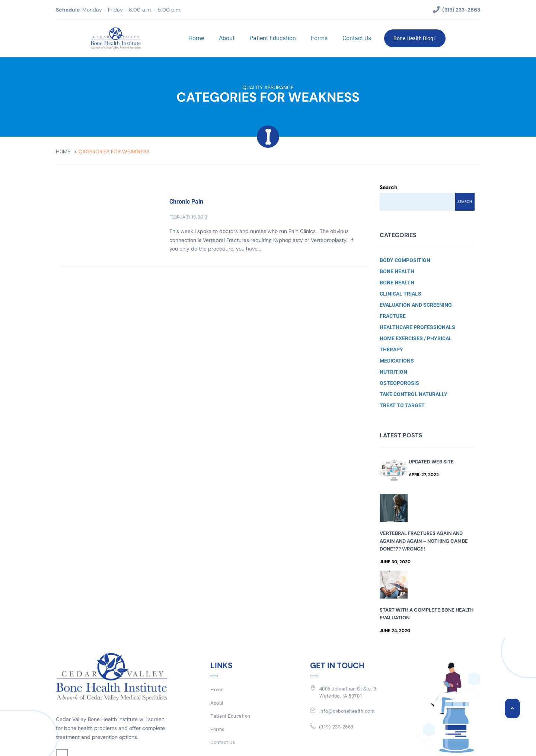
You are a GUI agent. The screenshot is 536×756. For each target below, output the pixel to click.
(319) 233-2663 (336, 727)
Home (196, 38)
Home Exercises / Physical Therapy (416, 344)
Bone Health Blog (415, 38)
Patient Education (273, 38)
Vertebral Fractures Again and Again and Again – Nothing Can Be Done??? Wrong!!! (424, 541)
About (227, 38)
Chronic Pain (186, 202)
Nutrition (393, 372)
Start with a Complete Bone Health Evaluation (427, 614)
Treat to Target (402, 405)
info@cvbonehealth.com (347, 711)
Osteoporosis (399, 383)
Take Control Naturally (414, 394)
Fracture (393, 316)
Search (389, 187)
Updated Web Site (431, 462)
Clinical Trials (401, 294)
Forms (319, 38)
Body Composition (405, 260)
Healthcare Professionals (417, 327)
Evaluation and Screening (416, 305)
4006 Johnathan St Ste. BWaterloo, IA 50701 (348, 692)
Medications (397, 361)
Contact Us (357, 38)
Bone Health (397, 271)
